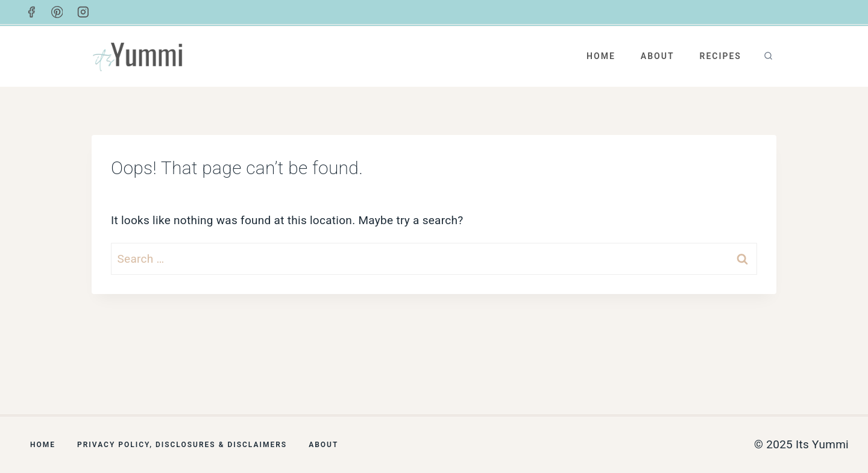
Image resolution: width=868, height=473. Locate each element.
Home (601, 56)
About (658, 56)
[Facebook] (31, 12)
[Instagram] (83, 12)
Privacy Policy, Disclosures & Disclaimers (182, 445)
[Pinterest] (57, 12)
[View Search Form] (768, 56)
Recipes (720, 56)
